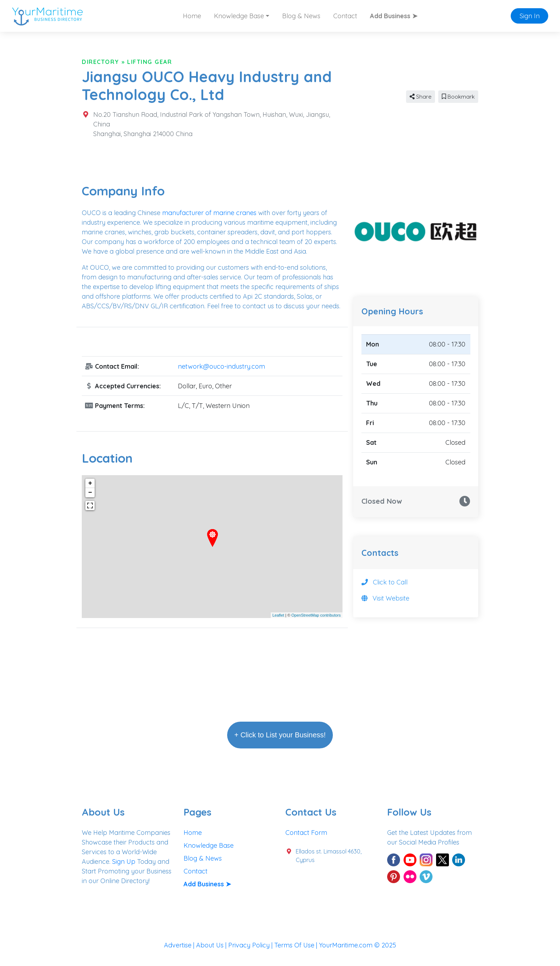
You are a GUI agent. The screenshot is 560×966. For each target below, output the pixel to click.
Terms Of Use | (297, 945)
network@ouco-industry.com (221, 366)
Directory (101, 62)
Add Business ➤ (394, 16)
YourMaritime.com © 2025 (357, 945)
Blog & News (301, 16)
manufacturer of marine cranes (209, 213)
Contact (345, 16)
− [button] (90, 493)
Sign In (530, 16)
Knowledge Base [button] (239, 16)
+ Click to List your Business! (280, 735)
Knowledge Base (209, 845)
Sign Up (124, 862)
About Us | (212, 945)
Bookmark (458, 96)
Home (192, 16)
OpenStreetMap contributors (316, 615)
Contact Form (306, 833)
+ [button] (90, 483)
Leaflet (278, 615)
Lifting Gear (149, 62)
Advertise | (180, 945)
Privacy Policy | (251, 945)
